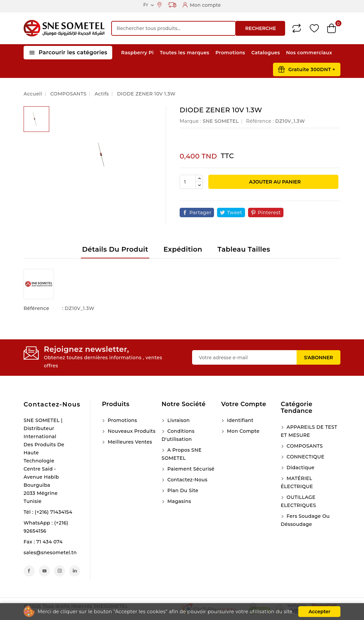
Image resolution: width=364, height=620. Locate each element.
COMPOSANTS (304, 446)
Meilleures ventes (129, 442)
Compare (297, 28)
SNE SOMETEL (221, 121)
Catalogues (266, 53)
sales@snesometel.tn (50, 553)
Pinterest (269, 213)
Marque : (190, 121)
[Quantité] (188, 182)
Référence (36, 308)
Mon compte (242, 431)
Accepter (319, 612)
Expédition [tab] (183, 249)
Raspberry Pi (138, 53)
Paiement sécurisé (190, 469)
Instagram (59, 571)
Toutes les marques (185, 53)
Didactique (300, 468)
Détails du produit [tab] (115, 249)
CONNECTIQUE (305, 457)
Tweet (234, 213)
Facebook (29, 571)
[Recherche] (174, 28)
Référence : (260, 121)
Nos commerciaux (309, 53)
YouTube (44, 571)
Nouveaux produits (131, 431)
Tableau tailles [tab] (244, 249)
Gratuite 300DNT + (312, 69)
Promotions (230, 53)
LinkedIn (75, 571)
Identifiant (239, 420)
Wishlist (314, 29)
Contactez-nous (52, 404)
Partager (200, 213)
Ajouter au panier (274, 182)
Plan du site (182, 490)
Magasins (178, 501)
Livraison (178, 420)
